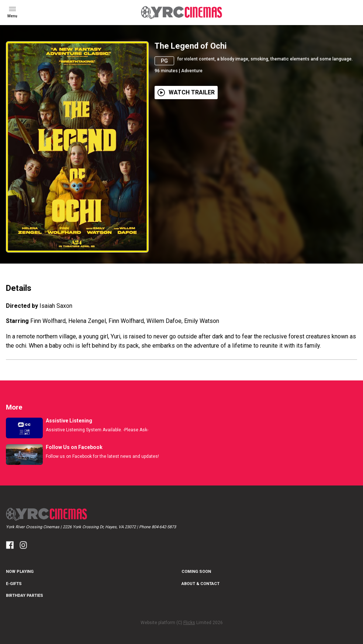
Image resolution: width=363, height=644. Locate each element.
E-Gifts (14, 584)
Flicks (189, 623)
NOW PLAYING (20, 572)
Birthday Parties (25, 596)
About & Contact (200, 584)
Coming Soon (196, 572)
